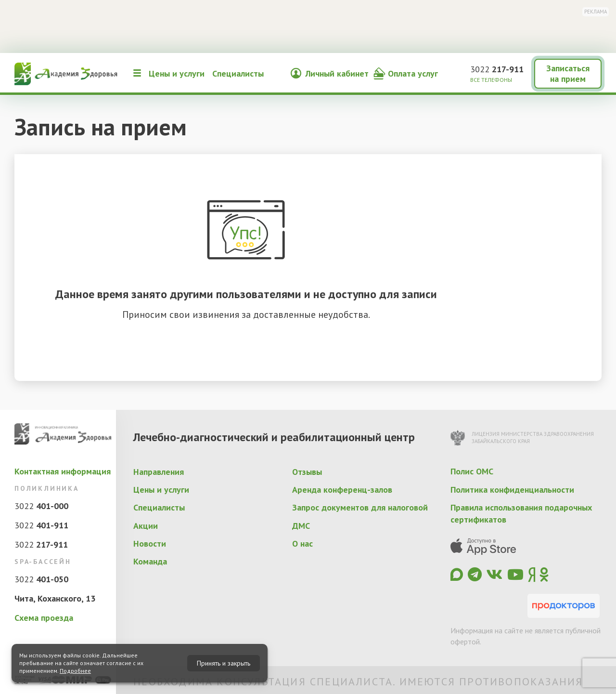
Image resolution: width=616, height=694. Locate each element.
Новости (150, 543)
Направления (159, 472)
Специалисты (238, 73)
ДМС (301, 526)
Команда (150, 561)
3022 (497, 69)
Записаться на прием (568, 73)
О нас (302, 543)
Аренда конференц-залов (342, 490)
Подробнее (75, 671)
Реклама (596, 12)
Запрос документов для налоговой (360, 507)
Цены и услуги (177, 73)
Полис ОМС (472, 471)
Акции (146, 526)
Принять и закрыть (224, 663)
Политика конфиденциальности (512, 490)
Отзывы (307, 472)
